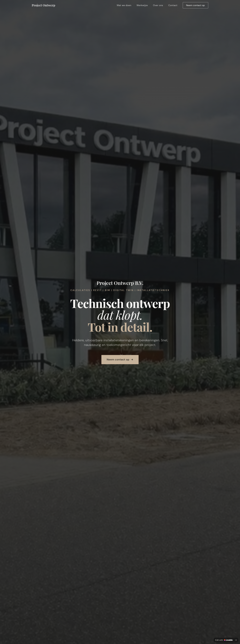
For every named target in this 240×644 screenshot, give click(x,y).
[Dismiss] (236, 640)
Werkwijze (142, 5)
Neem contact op (195, 5)
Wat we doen (124, 5)
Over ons (158, 5)
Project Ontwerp (44, 5)
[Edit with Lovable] (224, 640)
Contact (173, 5)
